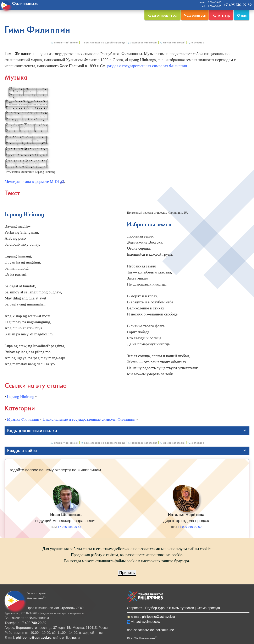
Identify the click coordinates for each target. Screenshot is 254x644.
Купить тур (221, 15)
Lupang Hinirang (21, 397)
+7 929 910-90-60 (190, 527)
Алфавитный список (64, 42)
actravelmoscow (148, 622)
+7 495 (33, 623)
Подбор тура (155, 608)
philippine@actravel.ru (159, 617)
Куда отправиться (162, 15)
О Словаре (196, 42)
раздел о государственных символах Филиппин (147, 66)
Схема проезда (208, 608)
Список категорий (172, 42)
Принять (127, 573)
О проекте (135, 608)
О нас (242, 15)
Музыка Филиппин (23, 419)
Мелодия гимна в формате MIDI (34, 182)
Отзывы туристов (181, 608)
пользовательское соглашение (151, 630)
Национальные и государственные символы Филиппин (89, 419)
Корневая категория (142, 42)
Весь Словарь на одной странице (103, 42)
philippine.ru (71, 638)
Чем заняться (195, 15)
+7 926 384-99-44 (70, 527)
